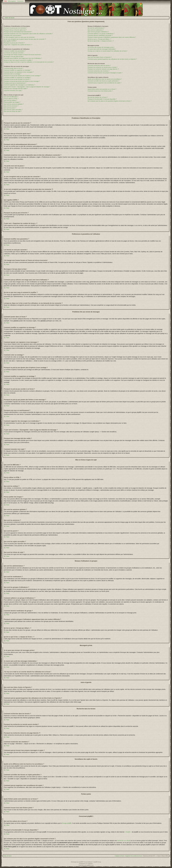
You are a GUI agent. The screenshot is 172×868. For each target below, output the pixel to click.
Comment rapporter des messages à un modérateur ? (19, 85)
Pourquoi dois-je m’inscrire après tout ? (15, 30)
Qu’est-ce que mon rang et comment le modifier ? (18, 60)
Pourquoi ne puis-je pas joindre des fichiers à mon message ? (22, 81)
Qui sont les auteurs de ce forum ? (98, 97)
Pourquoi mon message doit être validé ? (16, 89)
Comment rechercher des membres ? (99, 71)
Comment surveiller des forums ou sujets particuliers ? (103, 81)
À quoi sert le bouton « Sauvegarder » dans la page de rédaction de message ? (27, 87)
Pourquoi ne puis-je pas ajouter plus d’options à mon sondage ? (22, 76)
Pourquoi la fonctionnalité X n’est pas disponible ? (102, 99)
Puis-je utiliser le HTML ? (11, 99)
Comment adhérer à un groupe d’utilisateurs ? (101, 34)
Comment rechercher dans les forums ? (99, 65)
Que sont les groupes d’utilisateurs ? (98, 32)
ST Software (89, 864)
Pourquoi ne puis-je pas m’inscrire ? (14, 43)
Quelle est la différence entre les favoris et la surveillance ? (105, 79)
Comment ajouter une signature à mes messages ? (19, 72)
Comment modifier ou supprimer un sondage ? (17, 78)
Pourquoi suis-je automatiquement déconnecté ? (18, 32)
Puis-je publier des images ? (12, 102)
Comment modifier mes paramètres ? (15, 51)
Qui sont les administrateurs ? (96, 28)
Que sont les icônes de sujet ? (13, 111)
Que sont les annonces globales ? (14, 104)
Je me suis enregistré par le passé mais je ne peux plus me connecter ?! (25, 39)
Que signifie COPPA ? (10, 41)
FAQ (5, 1)
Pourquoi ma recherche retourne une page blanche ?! (103, 69)
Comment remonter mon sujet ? (13, 90)
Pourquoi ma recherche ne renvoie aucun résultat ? (103, 67)
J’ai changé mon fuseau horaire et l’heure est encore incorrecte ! (23, 55)
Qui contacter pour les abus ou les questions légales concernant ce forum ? (110, 101)
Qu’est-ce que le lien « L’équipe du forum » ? (101, 41)
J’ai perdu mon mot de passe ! (13, 35)
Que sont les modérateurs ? (96, 30)
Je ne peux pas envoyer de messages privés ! (101, 47)
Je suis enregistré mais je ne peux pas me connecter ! (20, 37)
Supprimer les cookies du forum (134, 856)
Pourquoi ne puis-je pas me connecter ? (15, 28)
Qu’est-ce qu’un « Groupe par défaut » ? (99, 39)
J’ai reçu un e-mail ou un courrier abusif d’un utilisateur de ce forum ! (108, 51)
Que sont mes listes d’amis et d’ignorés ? (100, 57)
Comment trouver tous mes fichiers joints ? (100, 91)
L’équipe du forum (119, 856)
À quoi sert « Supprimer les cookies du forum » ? (18, 45)
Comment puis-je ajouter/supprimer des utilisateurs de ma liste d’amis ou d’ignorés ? (112, 59)
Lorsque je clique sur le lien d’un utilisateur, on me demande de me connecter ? (29, 62)
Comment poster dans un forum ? (14, 68)
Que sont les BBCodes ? (11, 97)
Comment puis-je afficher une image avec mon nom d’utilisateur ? (23, 58)
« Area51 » (128, 832)
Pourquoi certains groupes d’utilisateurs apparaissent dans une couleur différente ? (112, 37)
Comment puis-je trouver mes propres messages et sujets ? (105, 73)
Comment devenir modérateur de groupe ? (100, 35)
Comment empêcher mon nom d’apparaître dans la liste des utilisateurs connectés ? (28, 34)
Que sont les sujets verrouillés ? (13, 110)
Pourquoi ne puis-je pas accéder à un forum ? (17, 79)
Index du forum (10, 18)
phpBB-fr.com (90, 865)
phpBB (81, 862)
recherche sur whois (124, 840)
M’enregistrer (12, 1)
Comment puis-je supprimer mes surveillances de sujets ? (105, 83)
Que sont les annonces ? (11, 106)
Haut (8, 129)
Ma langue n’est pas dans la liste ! (14, 56)
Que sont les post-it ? (10, 108)
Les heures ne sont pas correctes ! (14, 53)
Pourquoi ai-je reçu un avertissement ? (15, 83)
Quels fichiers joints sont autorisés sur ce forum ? (102, 89)
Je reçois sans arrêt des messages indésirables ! (102, 49)
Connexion (20, 1)
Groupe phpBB (67, 823)
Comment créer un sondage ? (13, 74)
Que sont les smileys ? (10, 100)
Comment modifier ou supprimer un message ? (17, 70)
